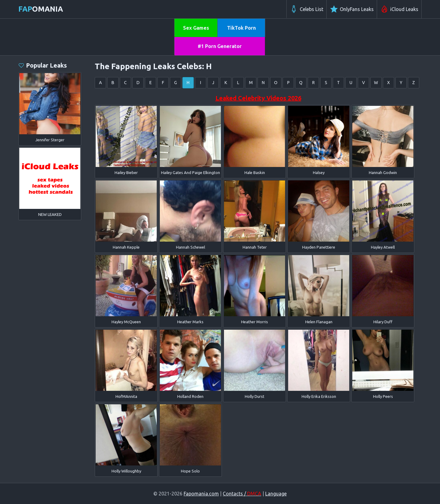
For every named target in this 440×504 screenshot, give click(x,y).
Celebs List (306, 9)
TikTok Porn (241, 28)
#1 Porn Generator (220, 46)
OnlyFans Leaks (352, 9)
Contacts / (242, 494)
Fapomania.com (201, 494)
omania (41, 9)
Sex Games (196, 28)
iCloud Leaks (399, 9)
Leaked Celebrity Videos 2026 (258, 98)
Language (276, 494)
